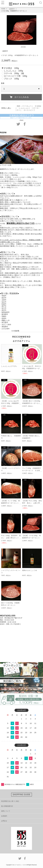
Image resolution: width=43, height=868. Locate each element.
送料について (6, 811)
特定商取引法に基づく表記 (10, 801)
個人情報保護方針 (7, 806)
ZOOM (23, 47)
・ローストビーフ (29, 110)
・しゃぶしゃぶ (23, 108)
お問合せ (4, 821)
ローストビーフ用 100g (15, 76)
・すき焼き (37, 106)
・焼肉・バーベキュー (23, 106)
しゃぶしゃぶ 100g (13, 71)
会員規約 (4, 816)
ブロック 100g (11, 79)
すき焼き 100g (11, 68)
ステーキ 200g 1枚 (14, 73)
